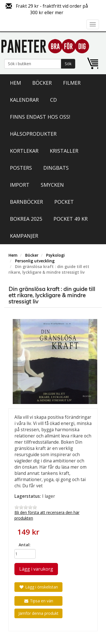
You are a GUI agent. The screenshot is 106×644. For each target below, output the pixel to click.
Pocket (64, 202)
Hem (15, 83)
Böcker (42, 83)
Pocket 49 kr (71, 219)
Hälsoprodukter (33, 134)
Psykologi (55, 255)
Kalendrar (24, 100)
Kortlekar (24, 151)
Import (20, 185)
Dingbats (56, 168)
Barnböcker (26, 202)
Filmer (72, 83)
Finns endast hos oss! (40, 117)
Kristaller (64, 151)
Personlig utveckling (35, 261)
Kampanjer (24, 236)
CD (53, 100)
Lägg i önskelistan (38, 587)
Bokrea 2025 (26, 219)
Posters (21, 168)
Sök (68, 64)
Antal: (25, 545)
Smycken (52, 185)
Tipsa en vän (38, 601)
